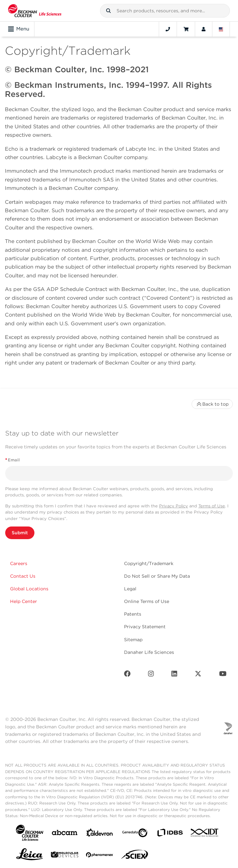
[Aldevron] (100, 834)
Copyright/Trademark (149, 563)
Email (13, 460)
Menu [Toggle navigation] (19, 29)
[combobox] (165, 11)
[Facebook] (127, 675)
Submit (20, 533)
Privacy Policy (174, 506)
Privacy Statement (145, 627)
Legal (130, 589)
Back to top (212, 404)
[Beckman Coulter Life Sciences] (35, 11)
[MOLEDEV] (65, 856)
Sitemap (133, 640)
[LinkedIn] (174, 675)
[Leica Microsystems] (30, 856)
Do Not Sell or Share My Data (157, 576)
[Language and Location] (221, 29)
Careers (19, 563)
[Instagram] (151, 675)
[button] (108, 11)
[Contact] (168, 29)
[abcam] (65, 834)
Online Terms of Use (147, 601)
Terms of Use (212, 506)
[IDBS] (170, 834)
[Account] (204, 29)
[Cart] (186, 29)
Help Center (24, 601)
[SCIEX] (135, 856)
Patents (133, 614)
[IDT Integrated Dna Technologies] (205, 834)
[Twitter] (198, 675)
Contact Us (23, 576)
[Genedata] (135, 834)
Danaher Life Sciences (149, 652)
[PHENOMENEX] (100, 856)
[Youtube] (223, 675)
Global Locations (29, 589)
